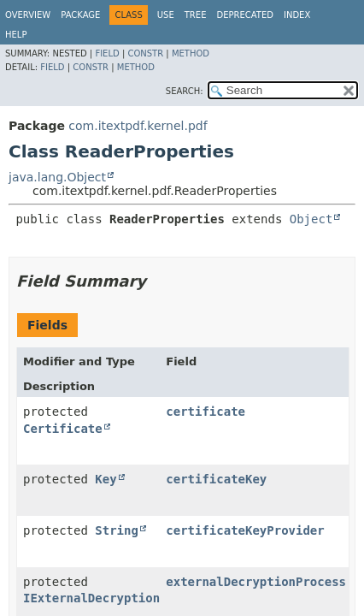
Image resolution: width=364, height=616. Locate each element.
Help (16, 35)
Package (80, 15)
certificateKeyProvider (245, 530)
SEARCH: (185, 91)
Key (106, 479)
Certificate (63, 429)
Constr (145, 53)
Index (297, 15)
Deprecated (245, 15)
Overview (28, 15)
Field (107, 53)
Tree (196, 15)
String (117, 530)
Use (166, 15)
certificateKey (216, 479)
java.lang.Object (57, 177)
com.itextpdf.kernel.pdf (138, 126)
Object (311, 219)
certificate (205, 412)
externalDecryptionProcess (256, 582)
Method (191, 53)
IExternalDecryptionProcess (117, 598)
